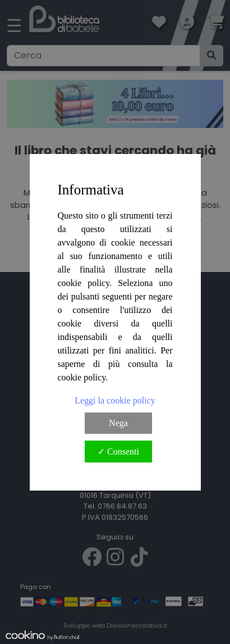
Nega (118, 423)
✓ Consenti (118, 452)
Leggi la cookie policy (115, 400)
